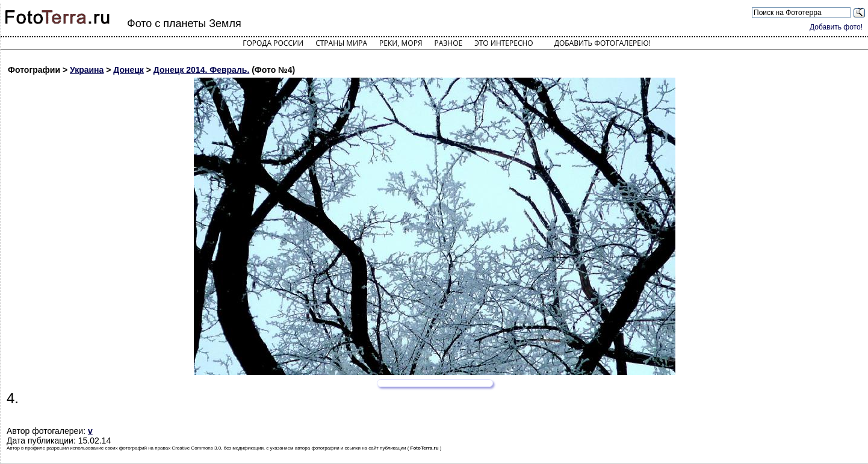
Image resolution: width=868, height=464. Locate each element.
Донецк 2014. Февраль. (201, 70)
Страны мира (341, 43)
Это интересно (504, 43)
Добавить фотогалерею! (603, 43)
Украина (87, 70)
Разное (449, 43)
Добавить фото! (836, 27)
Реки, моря (401, 43)
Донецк (129, 70)
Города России (273, 43)
